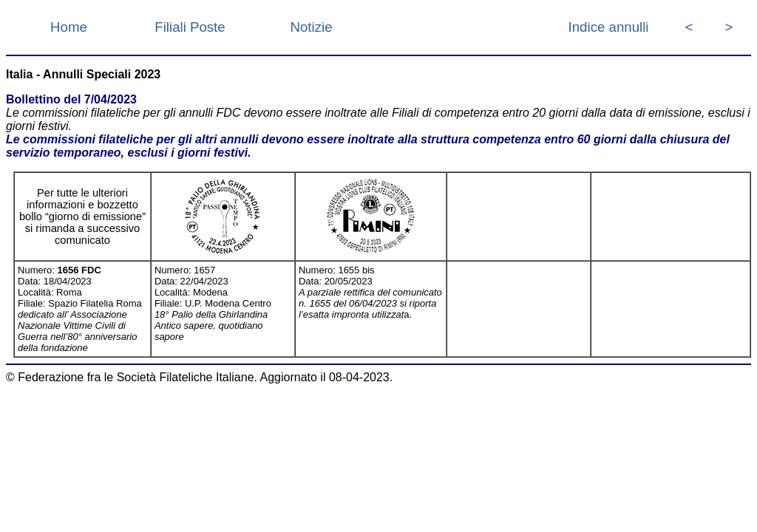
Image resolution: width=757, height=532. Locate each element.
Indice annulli (609, 27)
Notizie (311, 27)
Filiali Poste (190, 27)
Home (69, 27)
